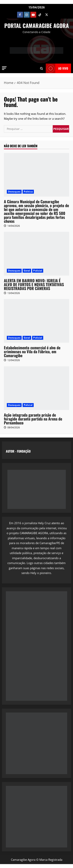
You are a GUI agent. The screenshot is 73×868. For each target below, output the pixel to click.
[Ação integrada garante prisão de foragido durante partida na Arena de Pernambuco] (36, 388)
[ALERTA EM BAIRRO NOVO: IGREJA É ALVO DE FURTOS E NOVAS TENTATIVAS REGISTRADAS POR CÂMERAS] (36, 254)
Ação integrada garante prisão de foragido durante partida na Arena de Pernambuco (33, 419)
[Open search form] (41, 68)
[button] (4, 68)
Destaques (14, 192)
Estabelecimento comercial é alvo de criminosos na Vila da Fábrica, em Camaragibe (32, 351)
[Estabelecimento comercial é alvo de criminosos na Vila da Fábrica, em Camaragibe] (36, 321)
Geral (27, 271)
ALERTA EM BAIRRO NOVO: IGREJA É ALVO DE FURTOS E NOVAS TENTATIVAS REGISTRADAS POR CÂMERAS (34, 284)
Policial (38, 271)
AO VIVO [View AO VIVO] (57, 68)
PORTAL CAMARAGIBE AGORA (36, 26)
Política (28, 192)
